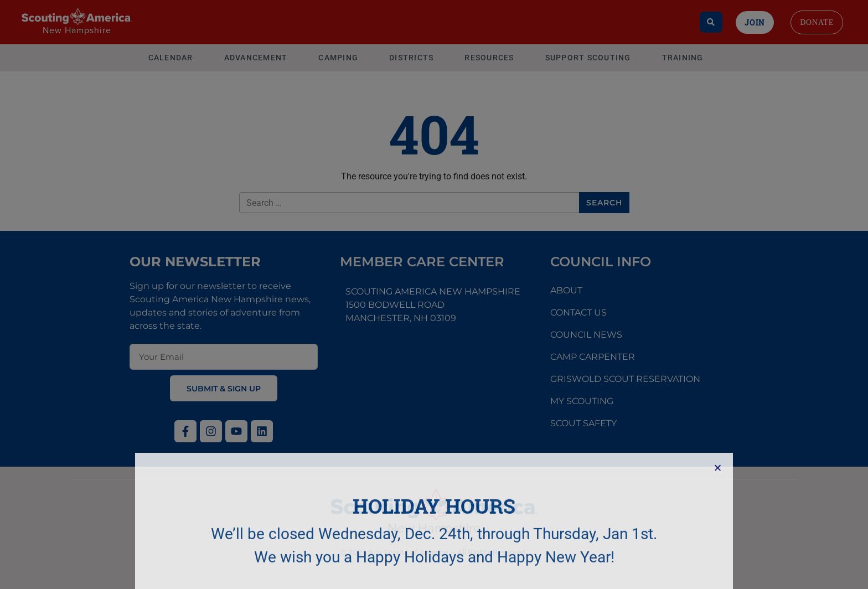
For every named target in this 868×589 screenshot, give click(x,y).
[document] (434, 294)
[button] (718, 525)
